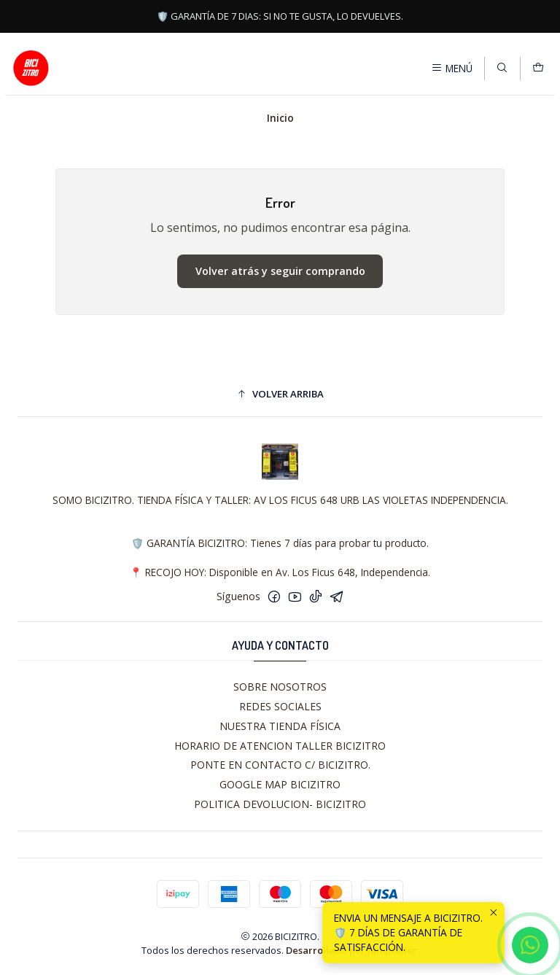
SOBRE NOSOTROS (280, 687)
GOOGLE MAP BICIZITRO (280, 784)
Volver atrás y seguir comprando (280, 271)
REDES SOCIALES (280, 706)
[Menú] (452, 68)
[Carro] (538, 68)
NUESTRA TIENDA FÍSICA (280, 726)
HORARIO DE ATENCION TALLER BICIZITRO (280, 746)
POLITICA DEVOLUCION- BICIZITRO (280, 804)
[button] (280, 394)
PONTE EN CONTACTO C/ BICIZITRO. (280, 765)
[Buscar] (502, 68)
